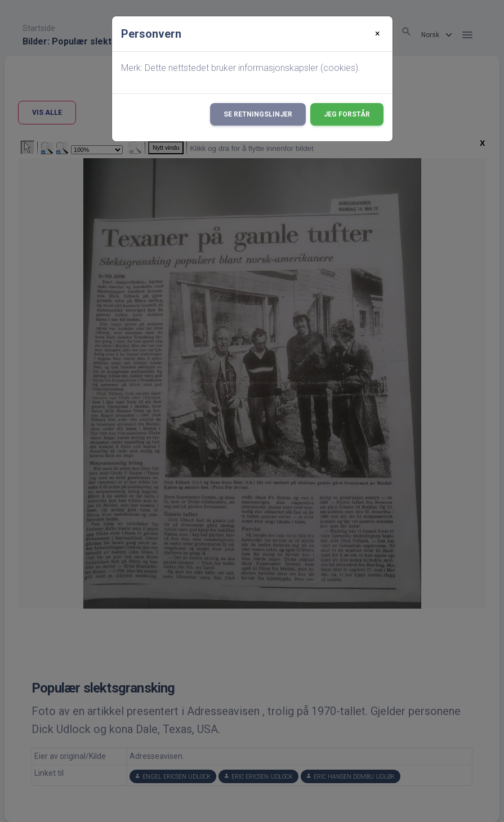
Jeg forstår (347, 114)
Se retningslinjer (258, 114)
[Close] (378, 34)
